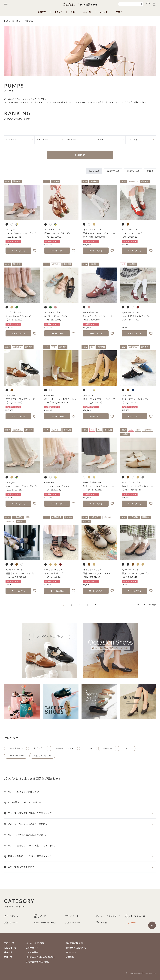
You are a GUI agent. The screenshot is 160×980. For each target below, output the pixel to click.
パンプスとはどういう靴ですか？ (24, 792)
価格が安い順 (133, 171)
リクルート (71, 952)
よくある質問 (32, 952)
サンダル (11, 923)
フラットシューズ (45, 923)
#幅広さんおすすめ (42, 756)
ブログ (119, 12)
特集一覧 (8, 952)
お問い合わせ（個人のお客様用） (41, 957)
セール (132, 923)
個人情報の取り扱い (75, 943)
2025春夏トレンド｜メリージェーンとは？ (29, 802)
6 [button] (87, 605)
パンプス (11, 916)
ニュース (87, 12)
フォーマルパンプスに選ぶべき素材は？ (28, 824)
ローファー (73, 923)
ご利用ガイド (32, 948)
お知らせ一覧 (10, 948)
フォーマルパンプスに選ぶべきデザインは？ (30, 813)
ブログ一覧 (9, 943)
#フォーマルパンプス (64, 748)
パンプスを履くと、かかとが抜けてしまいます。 (32, 845)
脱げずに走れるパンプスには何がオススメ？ (30, 856)
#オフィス (127, 748)
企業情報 (70, 957)
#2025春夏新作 (15, 748)
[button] (95, 605)
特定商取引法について (76, 948)
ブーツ (40, 916)
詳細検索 (80, 155)
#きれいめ (88, 748)
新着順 (150, 171)
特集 (73, 12)
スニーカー (73, 916)
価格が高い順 (113, 171)
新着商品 (42, 12)
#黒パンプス (38, 748)
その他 (101, 923)
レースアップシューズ (108, 916)
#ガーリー (107, 748)
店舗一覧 (8, 957)
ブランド (58, 12)
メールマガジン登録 (35, 943)
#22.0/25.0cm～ (16, 756)
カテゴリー (17, 21)
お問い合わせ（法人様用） (38, 962)
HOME (7, 21)
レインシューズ (135, 916)
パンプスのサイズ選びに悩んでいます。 (27, 835)
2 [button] (71, 605)
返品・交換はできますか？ (21, 867)
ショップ (104, 12)
